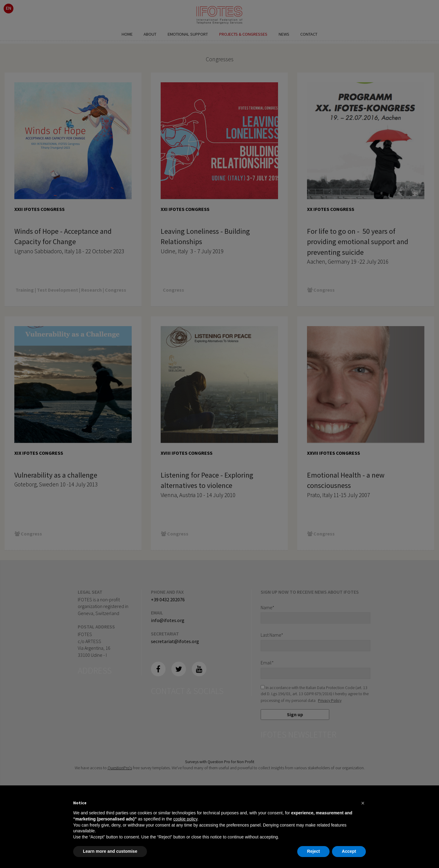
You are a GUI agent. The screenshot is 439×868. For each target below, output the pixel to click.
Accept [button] (349, 851)
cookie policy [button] (185, 819)
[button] (363, 803)
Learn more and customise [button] (110, 851)
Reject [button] (313, 851)
